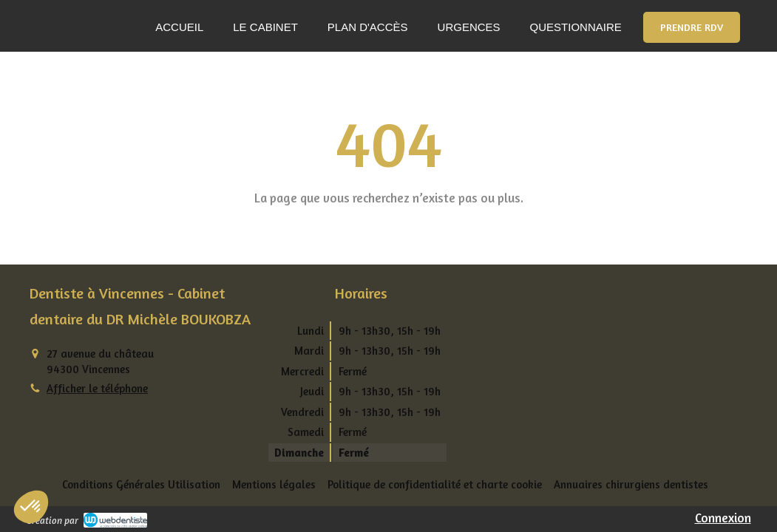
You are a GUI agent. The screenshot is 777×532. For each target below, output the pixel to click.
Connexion (723, 518)
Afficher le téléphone (97, 388)
